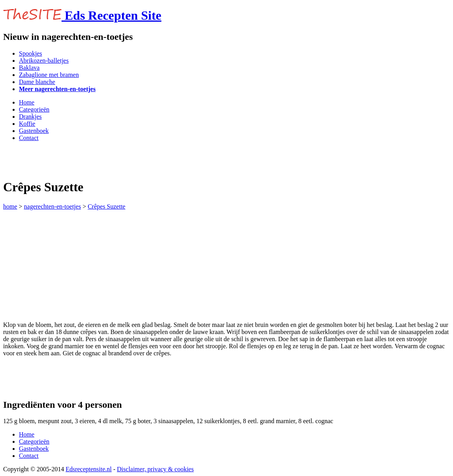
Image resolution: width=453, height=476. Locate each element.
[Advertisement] (95, 160)
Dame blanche (37, 82)
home (10, 206)
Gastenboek (34, 131)
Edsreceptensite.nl (89, 469)
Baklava (29, 68)
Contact (29, 138)
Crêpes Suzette (106, 206)
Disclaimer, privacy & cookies (156, 469)
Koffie (27, 124)
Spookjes (31, 53)
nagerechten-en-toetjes (53, 206)
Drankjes (30, 117)
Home (27, 102)
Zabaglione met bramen (49, 75)
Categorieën (34, 109)
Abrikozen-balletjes (44, 61)
